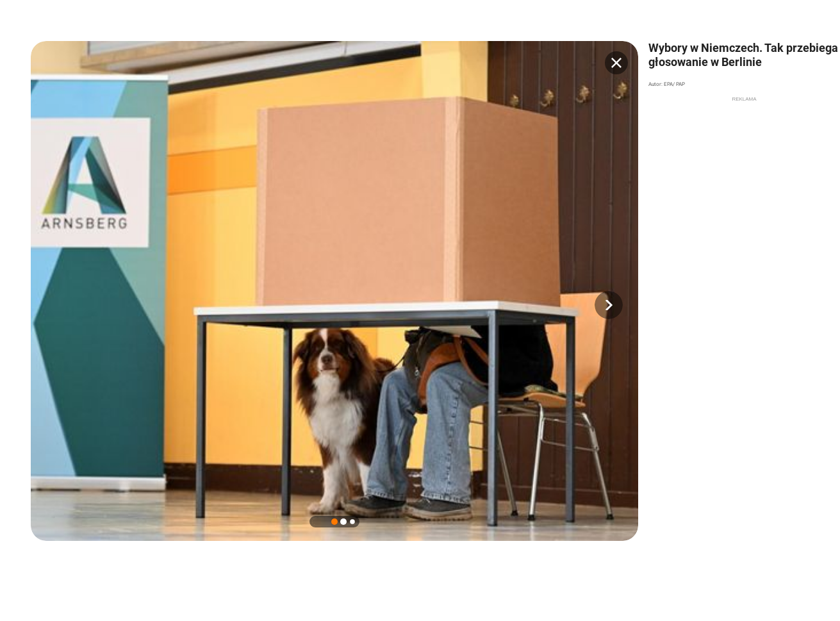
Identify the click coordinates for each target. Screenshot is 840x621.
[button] (609, 305)
